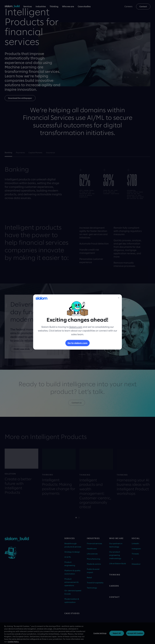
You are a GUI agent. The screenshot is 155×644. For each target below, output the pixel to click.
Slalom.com (76, 327)
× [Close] (119, 298)
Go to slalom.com (77, 343)
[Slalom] (41, 298)
